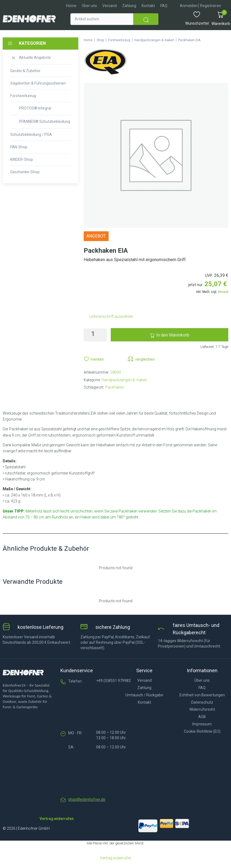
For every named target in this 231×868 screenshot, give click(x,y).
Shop (100, 40)
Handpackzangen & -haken (154, 40)
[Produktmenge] (95, 335)
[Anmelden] (189, 6)
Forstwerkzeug (119, 40)
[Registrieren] (211, 6)
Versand (223, 292)
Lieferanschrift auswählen (111, 316)
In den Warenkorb (173, 335)
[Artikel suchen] (102, 19)
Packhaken (115, 387)
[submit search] (146, 19)
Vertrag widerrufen (116, 858)
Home (88, 40)
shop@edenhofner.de (87, 799)
